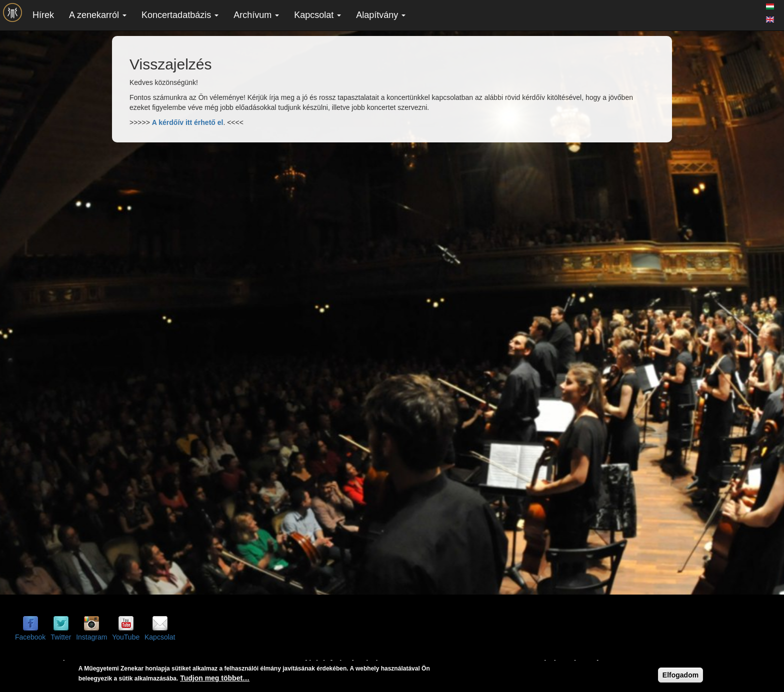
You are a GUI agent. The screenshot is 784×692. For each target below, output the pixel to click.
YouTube (126, 637)
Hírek (43, 15)
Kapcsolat (317, 15)
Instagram (91, 637)
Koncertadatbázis (180, 15)
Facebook (30, 637)
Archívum (256, 15)
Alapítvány (381, 15)
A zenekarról (98, 15)
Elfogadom (680, 675)
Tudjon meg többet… (215, 678)
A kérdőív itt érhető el (188, 122)
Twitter (61, 637)
